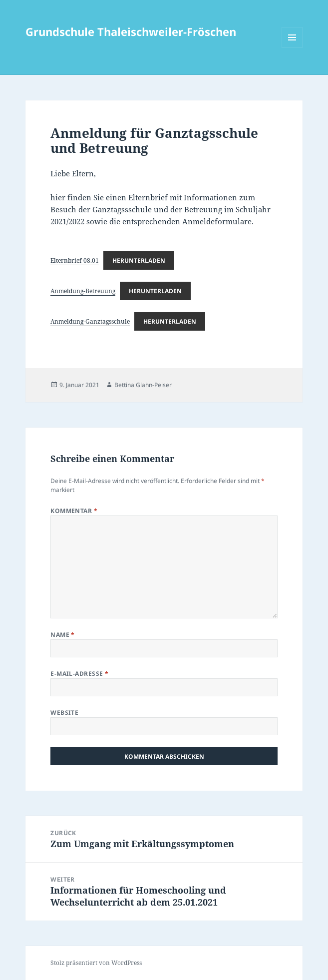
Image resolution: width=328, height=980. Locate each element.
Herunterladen (139, 260)
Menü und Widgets (292, 48)
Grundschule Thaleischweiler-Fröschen (131, 31)
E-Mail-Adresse (80, 674)
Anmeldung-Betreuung (83, 291)
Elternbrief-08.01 (75, 260)
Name (63, 635)
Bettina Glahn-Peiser (143, 385)
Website (64, 713)
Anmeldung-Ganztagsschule (90, 321)
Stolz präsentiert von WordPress (96, 963)
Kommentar (74, 511)
